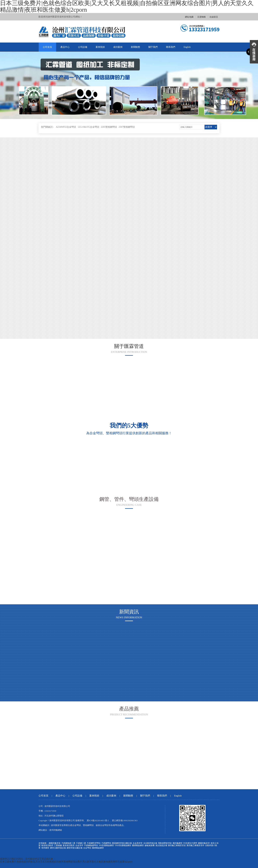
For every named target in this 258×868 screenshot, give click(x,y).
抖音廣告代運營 (190, 843)
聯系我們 (171, 47)
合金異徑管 (138, 843)
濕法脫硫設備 (161, 845)
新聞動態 (135, 47)
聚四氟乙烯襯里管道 (177, 845)
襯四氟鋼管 (178, 843)
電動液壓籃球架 (165, 843)
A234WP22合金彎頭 (66, 127)
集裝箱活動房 (47, 845)
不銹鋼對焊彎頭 (94, 843)
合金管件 (79, 845)
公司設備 (83, 47)
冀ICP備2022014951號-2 (98, 820)
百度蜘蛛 (202, 17)
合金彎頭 (87, 848)
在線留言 (214, 17)
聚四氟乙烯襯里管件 (195, 845)
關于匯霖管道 (129, 346)
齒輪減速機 (150, 845)
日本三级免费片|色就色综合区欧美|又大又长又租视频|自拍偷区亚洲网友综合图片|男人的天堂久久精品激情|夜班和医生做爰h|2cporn (66, 862)
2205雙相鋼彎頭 (109, 127)
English (187, 47)
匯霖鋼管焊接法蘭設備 (122, 843)
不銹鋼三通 (81, 843)
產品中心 (65, 47)
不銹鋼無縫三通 (68, 843)
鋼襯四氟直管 (204, 843)
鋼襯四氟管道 (55, 843)
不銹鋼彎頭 (106, 843)
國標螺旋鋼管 (138, 845)
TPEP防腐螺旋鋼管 (123, 845)
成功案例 (118, 47)
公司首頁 (47, 47)
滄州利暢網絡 (56, 830)
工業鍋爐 (58, 845)
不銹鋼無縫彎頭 (91, 845)
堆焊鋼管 (45, 848)
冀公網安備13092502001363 (125, 820)
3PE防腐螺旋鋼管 (106, 845)
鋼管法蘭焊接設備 (58, 848)
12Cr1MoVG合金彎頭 (88, 127)
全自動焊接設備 (150, 843)
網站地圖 (189, 17)
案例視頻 (100, 47)
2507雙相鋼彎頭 (127, 127)
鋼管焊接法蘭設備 (75, 848)
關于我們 (153, 47)
